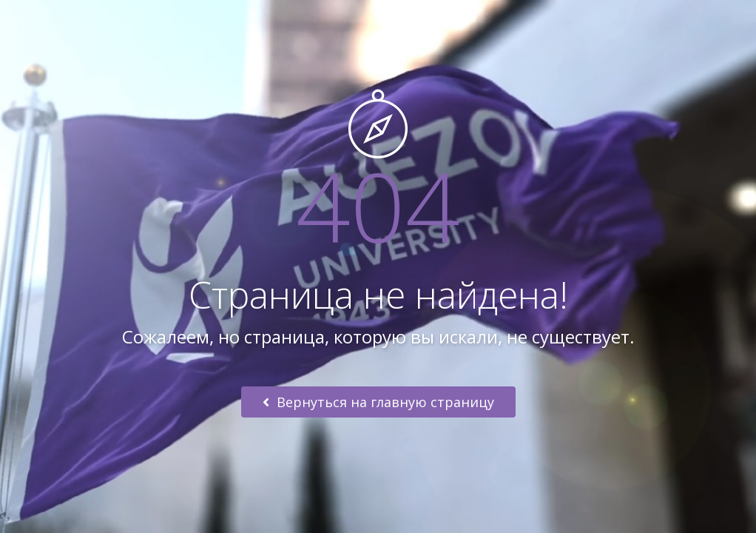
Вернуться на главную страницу (378, 402)
